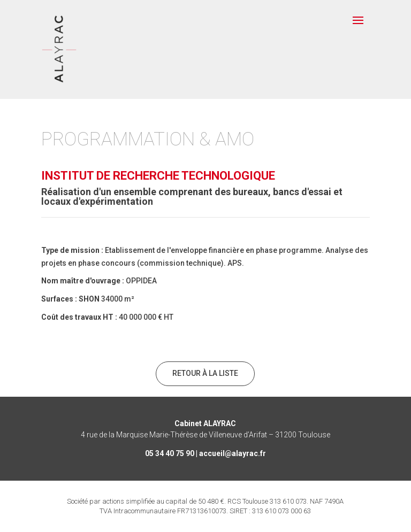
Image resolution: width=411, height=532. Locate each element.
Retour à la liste (205, 373)
